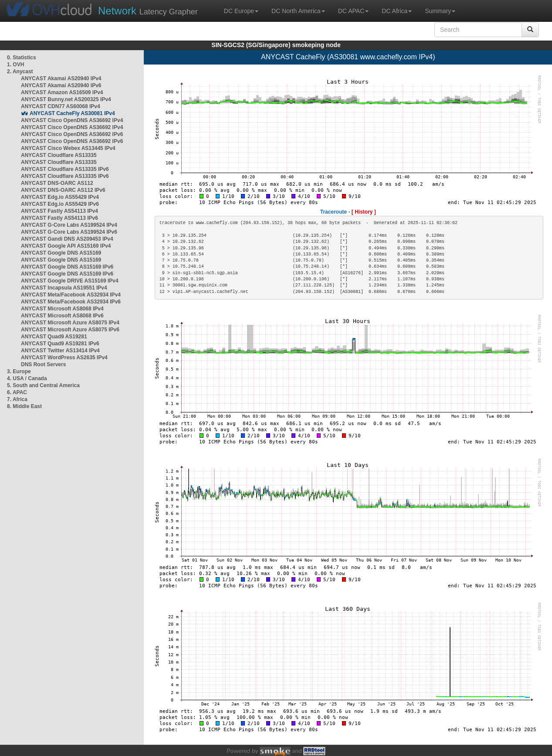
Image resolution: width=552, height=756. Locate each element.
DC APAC (353, 11)
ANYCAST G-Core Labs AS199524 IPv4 (69, 225)
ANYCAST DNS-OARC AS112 (57, 183)
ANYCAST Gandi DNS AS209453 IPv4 (67, 239)
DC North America (298, 11)
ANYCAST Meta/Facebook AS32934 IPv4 (71, 295)
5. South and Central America (43, 385)
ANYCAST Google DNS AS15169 (61, 253)
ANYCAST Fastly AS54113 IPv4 (59, 211)
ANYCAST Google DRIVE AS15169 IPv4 (70, 281)
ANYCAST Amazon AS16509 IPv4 (62, 92)
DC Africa (397, 11)
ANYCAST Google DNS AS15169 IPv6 (67, 267)
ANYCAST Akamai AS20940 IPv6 (61, 85)
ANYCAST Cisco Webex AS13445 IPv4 (68, 148)
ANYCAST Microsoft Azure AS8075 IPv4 (70, 323)
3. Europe (19, 371)
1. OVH (15, 65)
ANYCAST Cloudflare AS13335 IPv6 (65, 169)
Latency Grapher (148, 11)
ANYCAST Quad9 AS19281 (54, 337)
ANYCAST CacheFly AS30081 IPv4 (72, 113)
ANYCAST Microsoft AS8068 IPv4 (62, 309)
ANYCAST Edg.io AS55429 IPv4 (60, 197)
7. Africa (17, 399)
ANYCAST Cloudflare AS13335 (59, 155)
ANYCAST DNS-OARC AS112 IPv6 (63, 190)
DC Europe (241, 11)
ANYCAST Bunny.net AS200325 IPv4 (66, 99)
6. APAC (17, 392)
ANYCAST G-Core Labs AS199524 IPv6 (69, 232)
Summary (440, 11)
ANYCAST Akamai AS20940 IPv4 (61, 78)
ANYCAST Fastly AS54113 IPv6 (59, 218)
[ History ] (364, 212)
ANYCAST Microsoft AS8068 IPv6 (62, 316)
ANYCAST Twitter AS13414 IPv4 (60, 351)
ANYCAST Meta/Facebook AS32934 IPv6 (71, 302)
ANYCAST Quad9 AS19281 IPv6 (60, 344)
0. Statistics (22, 58)
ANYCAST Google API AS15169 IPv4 (66, 246)
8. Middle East (24, 406)
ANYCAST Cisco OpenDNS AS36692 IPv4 (72, 120)
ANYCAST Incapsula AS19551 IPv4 (64, 288)
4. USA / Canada (27, 378)
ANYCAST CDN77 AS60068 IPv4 (61, 106)
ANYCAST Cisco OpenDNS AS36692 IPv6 (72, 134)
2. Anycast (20, 72)
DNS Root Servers (43, 364)
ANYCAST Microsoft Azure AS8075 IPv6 (70, 330)
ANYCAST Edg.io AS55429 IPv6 (60, 204)
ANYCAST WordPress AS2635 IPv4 (64, 358)
